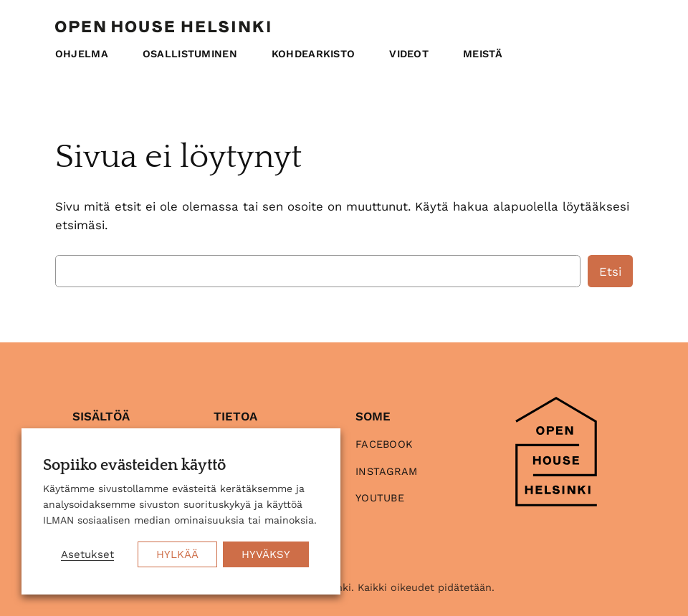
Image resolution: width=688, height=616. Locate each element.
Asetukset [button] (87, 554)
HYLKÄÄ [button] (177, 554)
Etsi (610, 271)
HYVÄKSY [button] (266, 554)
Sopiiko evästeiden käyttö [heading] (134, 466)
